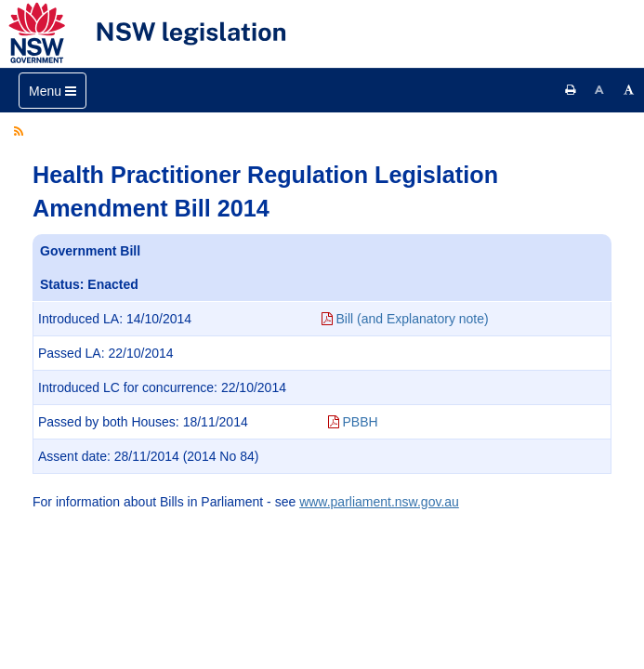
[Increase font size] (629, 90)
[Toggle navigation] (53, 91)
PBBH (353, 422)
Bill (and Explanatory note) (405, 319)
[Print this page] (571, 90)
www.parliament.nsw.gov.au (379, 502)
